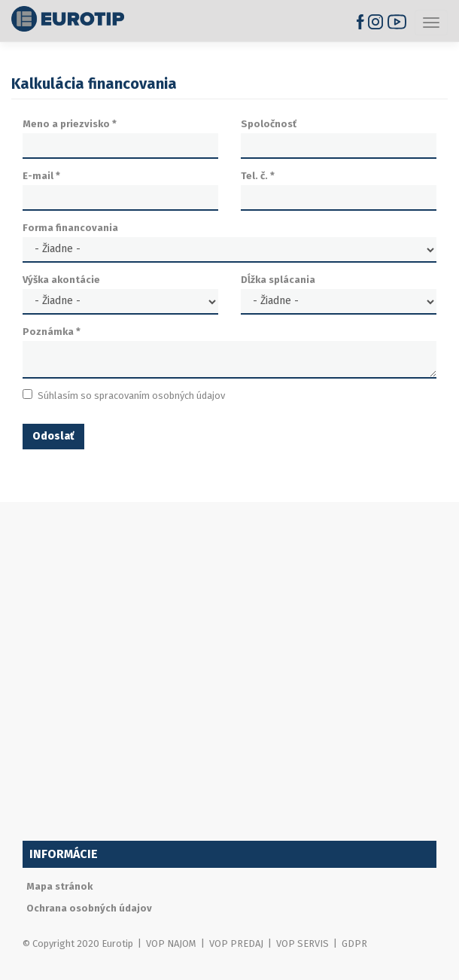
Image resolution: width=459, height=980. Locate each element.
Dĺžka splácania (278, 280)
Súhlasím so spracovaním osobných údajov (124, 395)
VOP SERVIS (302, 943)
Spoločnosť (269, 124)
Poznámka (52, 332)
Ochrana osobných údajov (89, 908)
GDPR (354, 943)
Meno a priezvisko (70, 124)
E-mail (41, 176)
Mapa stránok (59, 886)
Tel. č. (258, 176)
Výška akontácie (61, 280)
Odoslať (53, 436)
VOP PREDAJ (236, 943)
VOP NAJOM (171, 943)
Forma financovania (70, 228)
